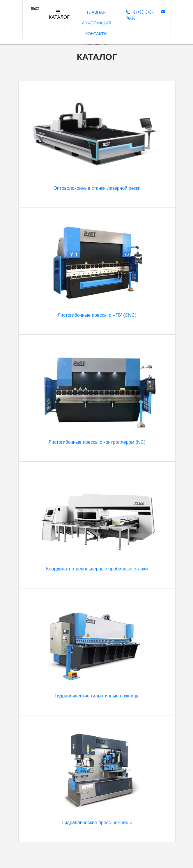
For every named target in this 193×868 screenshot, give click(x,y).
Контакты (96, 34)
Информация (96, 23)
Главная (96, 12)
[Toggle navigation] (59, 15)
